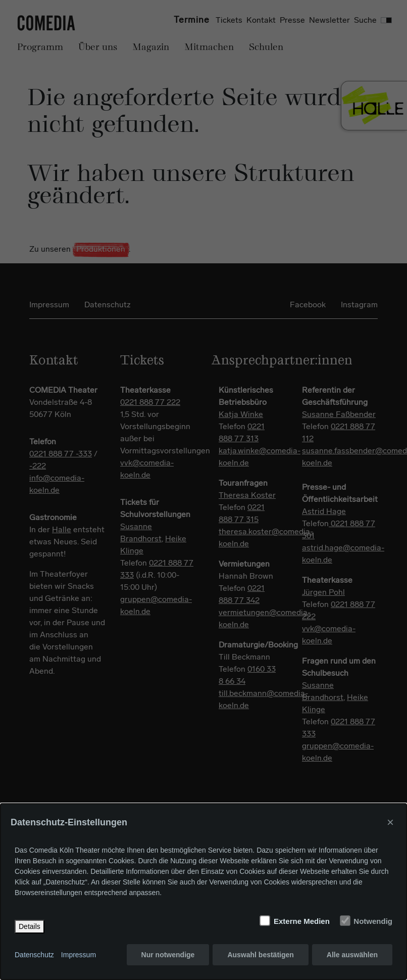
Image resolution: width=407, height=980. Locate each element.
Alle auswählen (352, 955)
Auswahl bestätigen (260, 955)
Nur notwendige (168, 955)
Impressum (79, 955)
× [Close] (390, 822)
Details (30, 926)
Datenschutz (34, 955)
